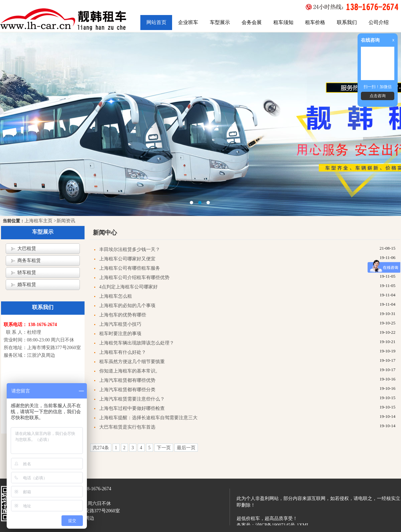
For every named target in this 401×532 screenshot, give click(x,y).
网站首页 (156, 22)
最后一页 (186, 448)
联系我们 (347, 22)
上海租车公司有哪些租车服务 (130, 268)
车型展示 (220, 22)
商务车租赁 (29, 260)
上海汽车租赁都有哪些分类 (127, 390)
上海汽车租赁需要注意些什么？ (132, 399)
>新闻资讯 (64, 221)
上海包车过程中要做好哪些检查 (132, 408)
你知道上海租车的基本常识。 (130, 371)
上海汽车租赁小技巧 (120, 324)
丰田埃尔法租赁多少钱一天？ (130, 249)
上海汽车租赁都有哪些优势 (127, 380)
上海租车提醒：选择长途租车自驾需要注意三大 (148, 418)
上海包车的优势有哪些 (123, 315)
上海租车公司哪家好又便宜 (127, 259)
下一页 (164, 448)
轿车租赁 (27, 273)
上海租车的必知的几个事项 (127, 306)
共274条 (101, 448)
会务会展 (252, 22)
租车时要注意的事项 (120, 334)
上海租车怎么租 (116, 296)
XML (304, 525)
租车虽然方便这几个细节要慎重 (132, 362)
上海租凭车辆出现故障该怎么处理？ (137, 343)
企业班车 (188, 22)
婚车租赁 (27, 285)
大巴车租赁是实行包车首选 (127, 427)
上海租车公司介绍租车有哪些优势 (134, 278)
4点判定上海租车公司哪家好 (128, 287)
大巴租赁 (27, 248)
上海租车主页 (38, 221)
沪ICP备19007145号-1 (277, 525)
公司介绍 (379, 22)
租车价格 (315, 22)
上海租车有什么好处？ (123, 352)
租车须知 (283, 22)
